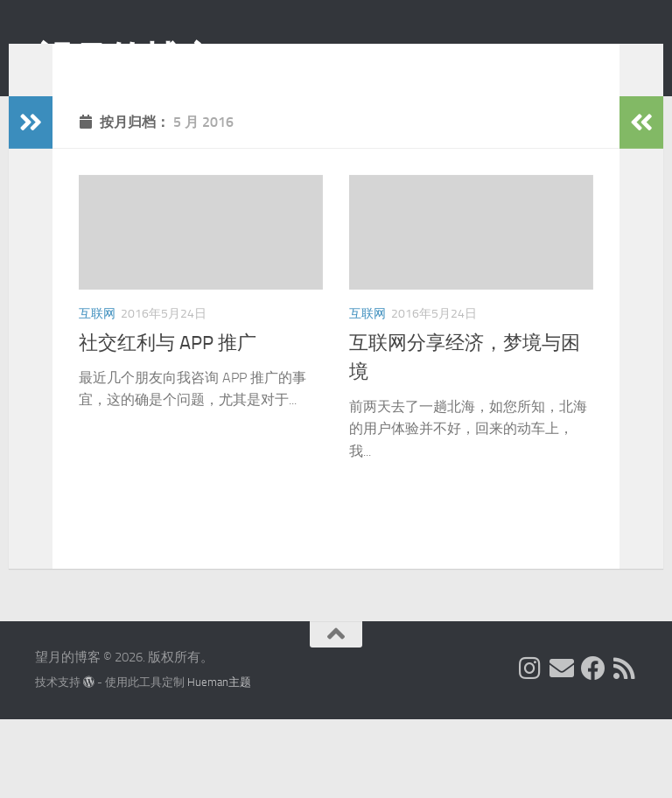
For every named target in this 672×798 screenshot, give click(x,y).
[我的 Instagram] (530, 747)
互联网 (97, 340)
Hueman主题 (219, 761)
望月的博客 (126, 60)
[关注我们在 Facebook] (593, 747)
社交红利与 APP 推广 (168, 369)
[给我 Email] (562, 747)
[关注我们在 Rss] (625, 747)
